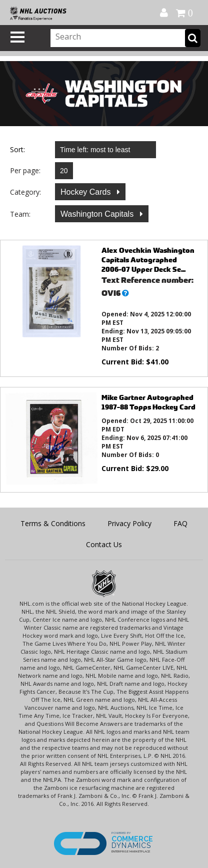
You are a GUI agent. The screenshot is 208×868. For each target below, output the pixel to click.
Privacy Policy (129, 523)
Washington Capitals (98, 214)
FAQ (180, 523)
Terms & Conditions (53, 523)
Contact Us (104, 544)
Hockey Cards (87, 192)
